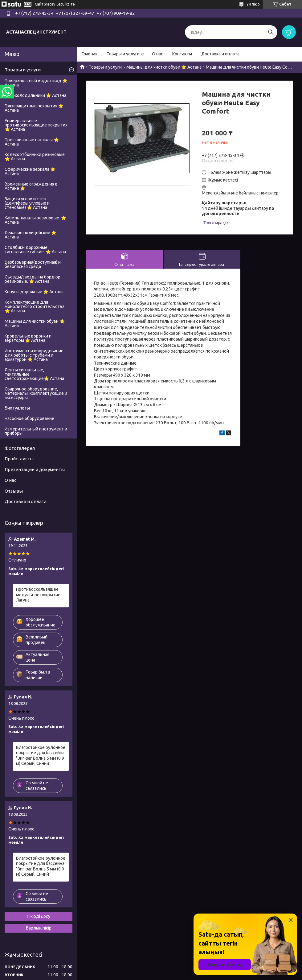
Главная (90, 54)
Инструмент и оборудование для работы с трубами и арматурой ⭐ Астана (34, 355)
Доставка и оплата (220, 54)
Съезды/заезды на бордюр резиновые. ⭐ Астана (33, 279)
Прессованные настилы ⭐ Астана (32, 142)
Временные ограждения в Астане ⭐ (31, 186)
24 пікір (253, 4)
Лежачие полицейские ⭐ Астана (31, 235)
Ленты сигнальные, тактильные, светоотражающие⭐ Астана (34, 374)
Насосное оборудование (29, 418)
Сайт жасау (45, 4)
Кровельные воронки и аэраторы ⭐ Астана (28, 338)
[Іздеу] (270, 32)
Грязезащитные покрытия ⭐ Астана (34, 108)
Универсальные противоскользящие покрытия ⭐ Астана (36, 125)
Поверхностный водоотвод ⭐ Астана (36, 83)
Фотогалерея (20, 448)
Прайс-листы (19, 459)
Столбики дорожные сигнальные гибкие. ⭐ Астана (35, 250)
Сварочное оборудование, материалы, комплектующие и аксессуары (36, 393)
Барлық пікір (39, 928)
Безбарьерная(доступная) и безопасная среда (33, 264)
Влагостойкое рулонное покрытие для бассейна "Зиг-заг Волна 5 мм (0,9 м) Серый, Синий (41, 756)
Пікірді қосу (39, 916)
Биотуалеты (17, 408)
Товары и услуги (123, 54)
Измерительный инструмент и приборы (36, 431)
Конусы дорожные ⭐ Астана (34, 292)
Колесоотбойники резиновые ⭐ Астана (35, 157)
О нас (157, 54)
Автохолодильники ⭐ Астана (35, 95)
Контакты (182, 54)
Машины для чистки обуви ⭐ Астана (164, 67)
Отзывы (14, 491)
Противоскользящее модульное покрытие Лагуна (38, 595)
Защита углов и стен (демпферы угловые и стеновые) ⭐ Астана (27, 203)
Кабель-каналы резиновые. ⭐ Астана (35, 220)
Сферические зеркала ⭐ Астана (30, 171)
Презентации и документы (35, 469)
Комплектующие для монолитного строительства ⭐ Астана (35, 306)
